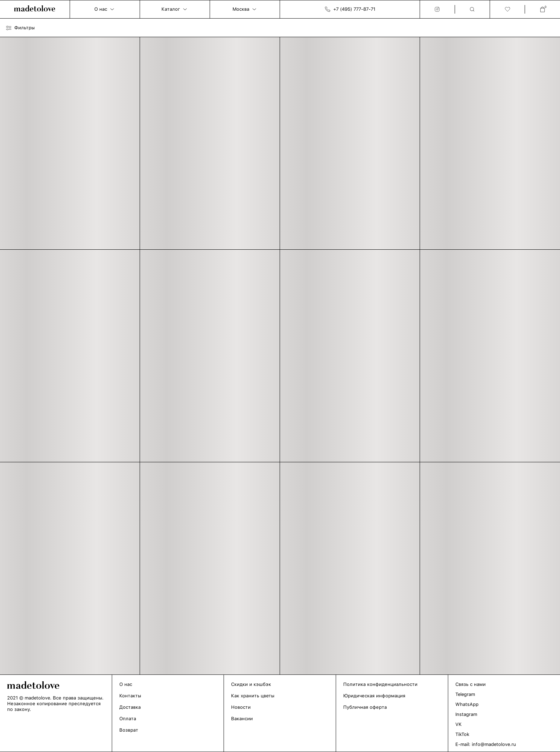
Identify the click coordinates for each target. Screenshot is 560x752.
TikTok (462, 734)
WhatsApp (467, 704)
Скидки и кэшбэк (251, 684)
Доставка (130, 707)
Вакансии (242, 719)
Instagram (466, 714)
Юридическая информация (374, 696)
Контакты (130, 696)
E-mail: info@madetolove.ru (486, 744)
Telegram (465, 694)
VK (459, 724)
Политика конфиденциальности (380, 684)
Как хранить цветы (253, 696)
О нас (126, 684)
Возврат (129, 730)
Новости (241, 707)
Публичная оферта (365, 707)
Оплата (128, 719)
